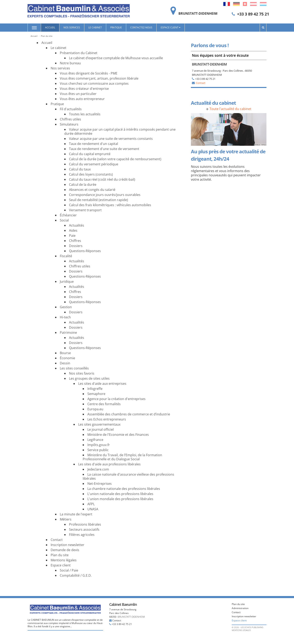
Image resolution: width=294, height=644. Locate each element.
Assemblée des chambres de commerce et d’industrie (129, 414)
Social (64, 220)
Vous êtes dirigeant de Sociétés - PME (89, 73)
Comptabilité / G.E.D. (76, 575)
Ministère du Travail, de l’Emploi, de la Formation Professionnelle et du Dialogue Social (122, 457)
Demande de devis (65, 550)
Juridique (67, 281)
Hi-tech (65, 317)
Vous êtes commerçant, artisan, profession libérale (99, 78)
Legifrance (95, 440)
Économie (67, 358)
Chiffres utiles (70, 119)
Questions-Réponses (85, 251)
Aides (73, 230)
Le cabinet (95, 27)
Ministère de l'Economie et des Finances (118, 435)
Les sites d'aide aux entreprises (102, 384)
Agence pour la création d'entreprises (116, 399)
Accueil (50, 27)
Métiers (66, 519)
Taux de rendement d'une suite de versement (104, 149)
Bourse (65, 353)
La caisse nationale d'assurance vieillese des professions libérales (128, 476)
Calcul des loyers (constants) (91, 174)
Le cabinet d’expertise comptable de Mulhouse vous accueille (116, 58)
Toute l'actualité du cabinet (230, 109)
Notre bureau (70, 63)
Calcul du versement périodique (94, 164)
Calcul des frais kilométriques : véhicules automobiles (110, 205)
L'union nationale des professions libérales (120, 494)
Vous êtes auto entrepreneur (82, 99)
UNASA (93, 509)
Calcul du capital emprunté (90, 154)
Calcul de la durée (83, 185)
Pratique (116, 27)
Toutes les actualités (85, 114)
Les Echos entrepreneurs (107, 419)
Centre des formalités (104, 404)
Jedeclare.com (98, 469)
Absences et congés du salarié (92, 190)
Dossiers (76, 246)
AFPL (91, 504)
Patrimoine (68, 333)
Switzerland (245, 4)
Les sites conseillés (74, 368)
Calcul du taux (80, 169)
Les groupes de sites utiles (89, 378)
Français (227, 4)
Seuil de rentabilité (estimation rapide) (99, 200)
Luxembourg (263, 4)
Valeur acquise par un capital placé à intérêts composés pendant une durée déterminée (120, 131)
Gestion (66, 307)
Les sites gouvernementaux (99, 424)
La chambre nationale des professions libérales (124, 489)
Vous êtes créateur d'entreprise (84, 89)
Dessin (65, 363)
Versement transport (85, 210)
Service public (98, 450)
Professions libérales (85, 524)
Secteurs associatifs (84, 529)
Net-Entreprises (100, 484)
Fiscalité (66, 256)
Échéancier (68, 215)
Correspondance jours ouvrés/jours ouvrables (105, 195)
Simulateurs (69, 124)
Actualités (77, 225)
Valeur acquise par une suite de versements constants (111, 139)
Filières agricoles (82, 535)
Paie (72, 236)
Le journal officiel (101, 429)
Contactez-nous (141, 27)
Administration (240, 608)
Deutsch (236, 4)
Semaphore (96, 394)
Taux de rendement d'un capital (94, 144)
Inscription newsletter (67, 545)
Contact (57, 540)
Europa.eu (95, 409)
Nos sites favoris (82, 373)
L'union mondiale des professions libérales (120, 499)
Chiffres (75, 241)
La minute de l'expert (76, 514)
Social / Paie (69, 570)
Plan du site (60, 555)
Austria (253, 4)
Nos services (72, 27)
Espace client (171, 27)
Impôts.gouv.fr (99, 445)
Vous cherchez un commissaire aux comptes (94, 83)
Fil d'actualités (71, 109)
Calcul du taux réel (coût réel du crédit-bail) (102, 179)
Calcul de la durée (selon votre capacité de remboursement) (115, 159)
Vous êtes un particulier (78, 94)
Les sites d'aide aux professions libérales (109, 464)
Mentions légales (64, 560)
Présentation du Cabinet (79, 53)
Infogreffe (95, 389)
